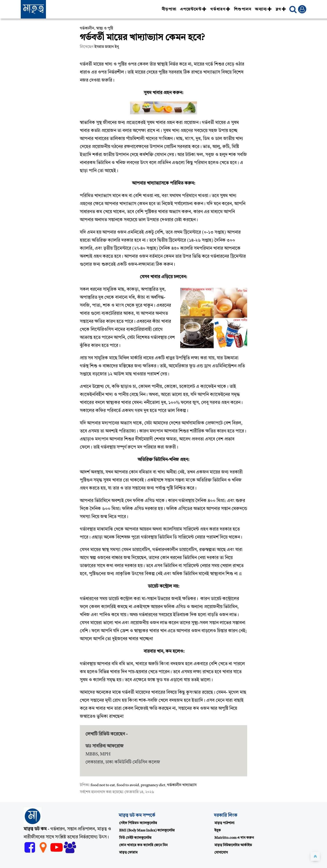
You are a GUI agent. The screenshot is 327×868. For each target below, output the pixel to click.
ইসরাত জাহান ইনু (107, 47)
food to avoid (128, 785)
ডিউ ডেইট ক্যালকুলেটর (135, 838)
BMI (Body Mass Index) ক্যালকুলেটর (147, 831)
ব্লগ (281, 9)
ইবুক (218, 831)
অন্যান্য (263, 9)
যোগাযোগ (221, 853)
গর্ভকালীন (87, 28)
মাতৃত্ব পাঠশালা (224, 823)
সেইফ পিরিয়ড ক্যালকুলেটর (138, 823)
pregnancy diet (153, 785)
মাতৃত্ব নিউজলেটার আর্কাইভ (233, 845)
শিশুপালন (243, 9)
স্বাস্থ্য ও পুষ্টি (105, 28)
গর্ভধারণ (220, 9)
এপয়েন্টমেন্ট (193, 9)
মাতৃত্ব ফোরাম (128, 853)
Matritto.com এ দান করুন (234, 838)
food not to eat (103, 785)
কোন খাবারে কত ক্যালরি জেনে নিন (143, 845)
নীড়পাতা (169, 9)
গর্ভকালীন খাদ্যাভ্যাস (182, 785)
